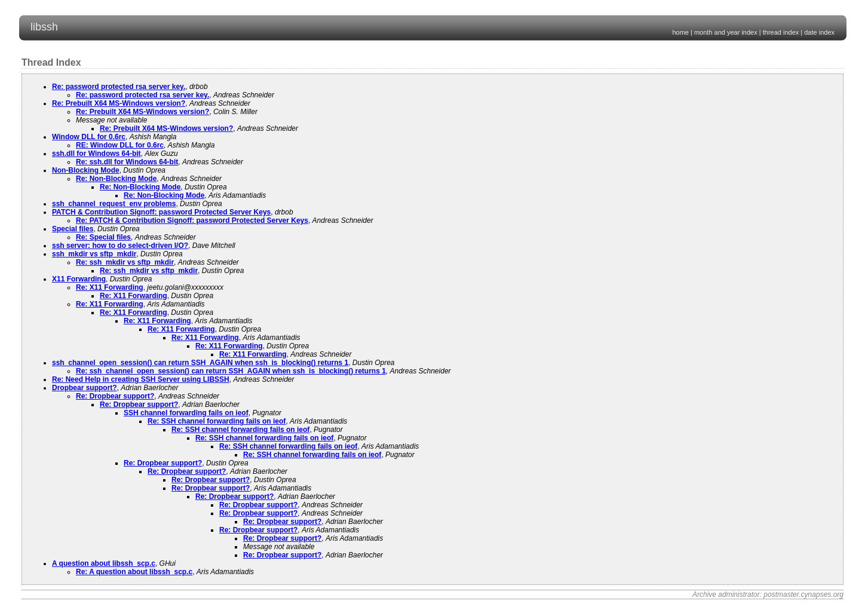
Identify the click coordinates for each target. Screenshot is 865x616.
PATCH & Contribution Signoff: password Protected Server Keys (161, 212)
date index (819, 32)
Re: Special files (103, 237)
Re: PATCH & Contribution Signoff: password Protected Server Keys (192, 220)
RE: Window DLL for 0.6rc (120, 145)
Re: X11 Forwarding (110, 287)
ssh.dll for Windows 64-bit (96, 154)
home (680, 32)
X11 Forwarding (79, 279)
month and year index (726, 32)
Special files (73, 229)
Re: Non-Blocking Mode (116, 179)
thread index (781, 32)
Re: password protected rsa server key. (119, 87)
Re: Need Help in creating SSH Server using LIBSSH (141, 379)
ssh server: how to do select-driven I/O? (120, 246)
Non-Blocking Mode (86, 170)
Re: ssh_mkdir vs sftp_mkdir (125, 262)
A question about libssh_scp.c (104, 563)
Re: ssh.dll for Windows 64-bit (127, 162)
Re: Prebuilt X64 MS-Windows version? (119, 103)
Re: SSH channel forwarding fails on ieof (217, 421)
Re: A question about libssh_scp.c (134, 572)
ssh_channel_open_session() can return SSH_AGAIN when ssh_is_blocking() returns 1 (200, 363)
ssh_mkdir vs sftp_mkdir (94, 254)
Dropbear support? (85, 388)
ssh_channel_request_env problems (114, 204)
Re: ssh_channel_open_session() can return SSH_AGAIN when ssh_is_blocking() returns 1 (231, 371)
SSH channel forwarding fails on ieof (186, 413)
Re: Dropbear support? (115, 396)
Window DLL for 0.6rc (89, 137)
